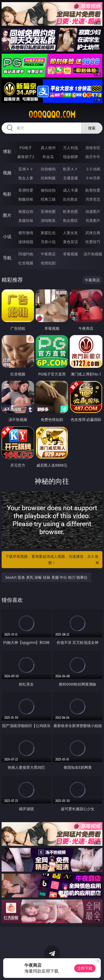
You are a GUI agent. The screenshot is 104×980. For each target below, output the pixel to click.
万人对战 (70, 148)
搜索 (92, 128)
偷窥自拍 (26, 211)
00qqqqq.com (52, 115)
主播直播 (70, 178)
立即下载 (85, 968)
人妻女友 (70, 233)
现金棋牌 (70, 157)
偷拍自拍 (48, 190)
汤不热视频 (93, 254)
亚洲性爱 (26, 190)
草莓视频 (70, 254)
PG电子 (26, 148)
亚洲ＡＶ (26, 169)
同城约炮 (26, 254)
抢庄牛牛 (93, 157)
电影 (7, 194)
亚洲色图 (48, 211)
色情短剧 (48, 263)
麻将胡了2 (26, 157)
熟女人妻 (26, 178)
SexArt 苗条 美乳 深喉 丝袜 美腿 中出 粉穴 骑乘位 (47, 577)
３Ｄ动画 (93, 169)
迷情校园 (26, 242)
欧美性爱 (93, 190)
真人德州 (48, 148)
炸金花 (48, 157)
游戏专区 (93, 148)
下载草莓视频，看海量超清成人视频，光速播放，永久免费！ (53, 560)
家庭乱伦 (48, 233)
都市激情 (26, 233)
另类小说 (48, 242)
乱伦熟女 (70, 199)
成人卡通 (70, 190)
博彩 (7, 151)
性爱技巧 (93, 242)
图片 (7, 215)
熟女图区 (70, 220)
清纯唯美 (48, 220)
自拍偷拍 (48, 169)
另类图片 (93, 220)
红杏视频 (26, 263)
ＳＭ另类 (93, 178)
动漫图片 (93, 211)
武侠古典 (93, 233)
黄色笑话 (70, 242)
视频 (7, 173)
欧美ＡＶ (70, 169)
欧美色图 (70, 211)
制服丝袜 (26, 199)
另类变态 (93, 199)
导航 (7, 258)
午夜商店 (48, 254)
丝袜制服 (48, 178)
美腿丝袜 (26, 220)
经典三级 (48, 199)
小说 (7, 236)
